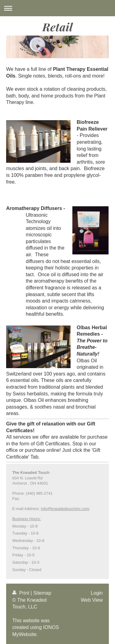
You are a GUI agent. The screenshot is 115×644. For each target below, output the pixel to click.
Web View (92, 600)
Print (21, 593)
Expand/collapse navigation (57, 8)
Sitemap (42, 593)
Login (97, 593)
